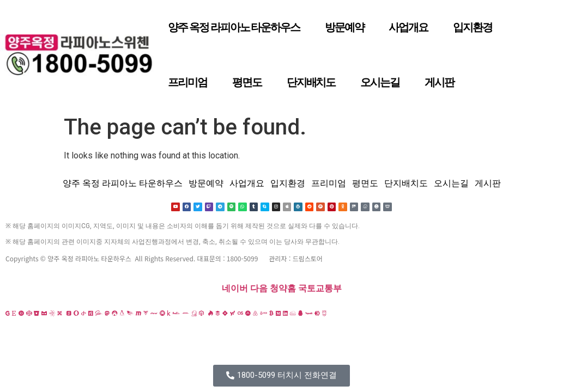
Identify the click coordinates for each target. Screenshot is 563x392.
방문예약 (344, 27)
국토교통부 (320, 289)
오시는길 (380, 82)
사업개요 (408, 27)
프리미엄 (187, 82)
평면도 (247, 82)
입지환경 (473, 27)
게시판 (439, 82)
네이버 (235, 289)
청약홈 (283, 289)
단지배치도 (311, 82)
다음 (259, 289)
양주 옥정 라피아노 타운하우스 (234, 27)
